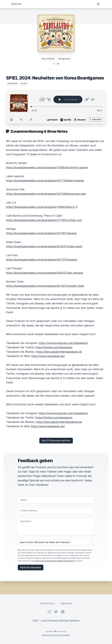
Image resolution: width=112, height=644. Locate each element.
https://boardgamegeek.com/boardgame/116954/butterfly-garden (47, 167)
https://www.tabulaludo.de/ (48, 356)
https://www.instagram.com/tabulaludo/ (63, 343)
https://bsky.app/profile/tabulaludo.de (59, 352)
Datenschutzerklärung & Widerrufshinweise (54, 561)
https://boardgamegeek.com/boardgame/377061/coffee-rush (44, 220)
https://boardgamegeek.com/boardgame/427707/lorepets (42, 260)
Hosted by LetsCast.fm (56, 631)
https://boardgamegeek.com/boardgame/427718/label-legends (45, 181)
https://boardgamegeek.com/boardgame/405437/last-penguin (45, 273)
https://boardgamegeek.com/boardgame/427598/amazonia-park (46, 194)
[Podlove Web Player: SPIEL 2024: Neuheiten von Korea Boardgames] (56, 107)
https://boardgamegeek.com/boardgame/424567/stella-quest (44, 246)
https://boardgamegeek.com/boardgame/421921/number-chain (45, 286)
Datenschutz (47, 603)
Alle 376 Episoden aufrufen (56, 441)
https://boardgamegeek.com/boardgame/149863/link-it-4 (42, 207)
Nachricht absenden (31, 567)
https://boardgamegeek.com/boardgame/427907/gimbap (41, 233)
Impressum (66, 603)
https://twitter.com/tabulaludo (54, 347)
